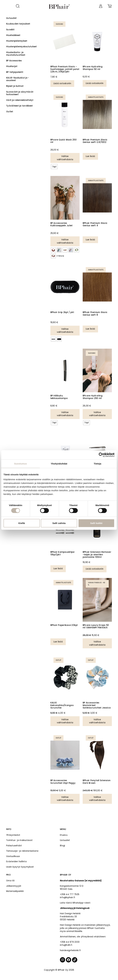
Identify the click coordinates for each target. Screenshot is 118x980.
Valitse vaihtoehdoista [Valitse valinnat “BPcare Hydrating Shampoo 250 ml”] (97, 414)
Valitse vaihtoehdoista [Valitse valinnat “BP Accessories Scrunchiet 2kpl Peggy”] (65, 799)
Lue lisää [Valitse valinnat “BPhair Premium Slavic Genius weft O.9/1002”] (90, 156)
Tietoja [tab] (97, 464)
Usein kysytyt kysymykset (20, 867)
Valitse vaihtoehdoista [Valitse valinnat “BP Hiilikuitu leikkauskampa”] (65, 414)
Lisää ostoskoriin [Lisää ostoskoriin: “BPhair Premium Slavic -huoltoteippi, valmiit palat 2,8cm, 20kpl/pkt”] (62, 83)
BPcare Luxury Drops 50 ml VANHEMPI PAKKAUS (96, 626)
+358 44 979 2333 (70, 942)
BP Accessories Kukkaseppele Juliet (62, 224)
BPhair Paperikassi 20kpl (64, 625)
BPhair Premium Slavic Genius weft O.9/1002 (95, 141)
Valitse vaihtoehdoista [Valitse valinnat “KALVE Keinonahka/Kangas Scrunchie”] (65, 721)
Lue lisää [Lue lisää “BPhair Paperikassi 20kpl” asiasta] (58, 642)
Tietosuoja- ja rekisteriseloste (22, 851)
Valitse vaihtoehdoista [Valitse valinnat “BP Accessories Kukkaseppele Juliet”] (65, 241)
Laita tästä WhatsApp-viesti (75, 903)
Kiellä (22, 523)
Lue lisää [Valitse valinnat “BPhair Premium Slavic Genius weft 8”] (90, 329)
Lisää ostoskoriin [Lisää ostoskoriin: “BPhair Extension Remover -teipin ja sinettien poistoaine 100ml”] (95, 569)
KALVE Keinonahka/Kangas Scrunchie (62, 705)
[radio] (54, 167)
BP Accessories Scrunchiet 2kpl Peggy (63, 782)
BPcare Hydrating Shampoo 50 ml (93, 68)
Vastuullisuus (13, 856)
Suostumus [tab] (21, 464)
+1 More (60, 256)
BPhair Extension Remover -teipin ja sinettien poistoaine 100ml (97, 555)
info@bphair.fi (68, 897)
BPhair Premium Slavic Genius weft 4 (95, 224)
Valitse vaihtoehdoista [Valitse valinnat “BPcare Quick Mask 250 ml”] (65, 158)
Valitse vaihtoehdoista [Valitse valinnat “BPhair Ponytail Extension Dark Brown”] (97, 799)
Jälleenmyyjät (14, 886)
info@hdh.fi (66, 945)
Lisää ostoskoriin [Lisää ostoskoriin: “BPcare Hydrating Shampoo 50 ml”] (95, 83)
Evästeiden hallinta (16, 862)
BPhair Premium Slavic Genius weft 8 (95, 314)
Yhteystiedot (13, 835)
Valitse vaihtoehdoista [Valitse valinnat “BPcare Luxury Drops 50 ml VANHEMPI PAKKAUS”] (97, 643)
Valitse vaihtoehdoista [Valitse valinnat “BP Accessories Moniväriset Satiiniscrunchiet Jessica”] (97, 721)
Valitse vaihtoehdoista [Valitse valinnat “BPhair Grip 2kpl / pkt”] (65, 331)
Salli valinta (59, 523)
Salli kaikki (96, 523)
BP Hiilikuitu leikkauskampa (59, 397)
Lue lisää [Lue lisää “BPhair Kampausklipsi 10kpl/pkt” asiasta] (58, 569)
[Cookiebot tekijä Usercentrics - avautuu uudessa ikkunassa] (101, 455)
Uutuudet (65, 840)
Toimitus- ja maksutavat (19, 840)
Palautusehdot (14, 846)
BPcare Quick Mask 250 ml (63, 141)
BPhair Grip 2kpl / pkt (62, 312)
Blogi (62, 846)
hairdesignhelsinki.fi (70, 950)
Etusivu (64, 835)
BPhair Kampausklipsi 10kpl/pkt (62, 553)
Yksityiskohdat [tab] (59, 464)
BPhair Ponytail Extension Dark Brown (97, 782)
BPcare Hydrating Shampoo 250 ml (93, 397)
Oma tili (10, 881)
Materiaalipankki (15, 891)
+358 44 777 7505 (70, 894)
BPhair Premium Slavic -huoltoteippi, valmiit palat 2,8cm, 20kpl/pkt (65, 69)
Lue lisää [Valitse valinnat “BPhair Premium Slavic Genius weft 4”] (90, 240)
